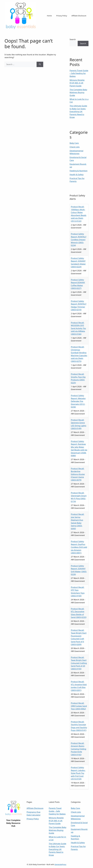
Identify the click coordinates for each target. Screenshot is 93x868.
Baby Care (74, 143)
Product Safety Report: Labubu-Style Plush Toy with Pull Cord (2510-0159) (78, 773)
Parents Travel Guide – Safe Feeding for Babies (79, 73)
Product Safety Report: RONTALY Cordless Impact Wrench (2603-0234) (79, 240)
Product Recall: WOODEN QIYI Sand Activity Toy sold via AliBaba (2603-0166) (78, 328)
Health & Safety (77, 175)
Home (49, 16)
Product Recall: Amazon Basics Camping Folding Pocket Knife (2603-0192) (79, 749)
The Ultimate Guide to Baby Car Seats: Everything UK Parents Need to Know (78, 111)
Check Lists (75, 147)
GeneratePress (60, 864)
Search (73, 39)
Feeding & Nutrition (78, 171)
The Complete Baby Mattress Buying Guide (78, 92)
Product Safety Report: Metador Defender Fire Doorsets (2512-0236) (78, 401)
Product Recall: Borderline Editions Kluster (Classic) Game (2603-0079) (78, 474)
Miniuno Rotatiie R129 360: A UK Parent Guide (77, 83)
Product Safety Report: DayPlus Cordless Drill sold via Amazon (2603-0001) (79, 547)
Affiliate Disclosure (79, 16)
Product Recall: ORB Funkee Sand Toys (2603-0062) (79, 706)
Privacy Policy (62, 16)
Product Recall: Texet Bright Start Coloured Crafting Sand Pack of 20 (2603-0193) (79, 663)
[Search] (40, 64)
